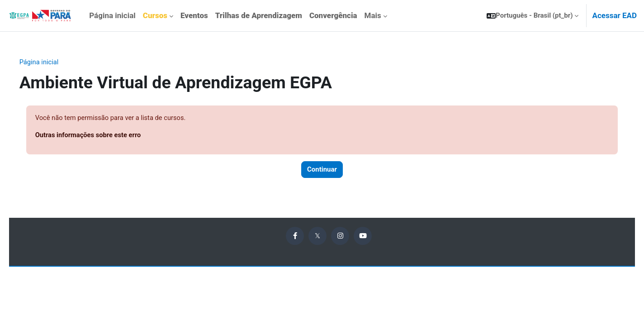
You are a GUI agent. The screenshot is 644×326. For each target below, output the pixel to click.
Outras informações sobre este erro (102, 135)
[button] (533, 16)
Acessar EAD (614, 15)
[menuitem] (158, 16)
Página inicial (52, 62)
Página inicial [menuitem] (112, 15)
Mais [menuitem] (373, 15)
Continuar (322, 170)
